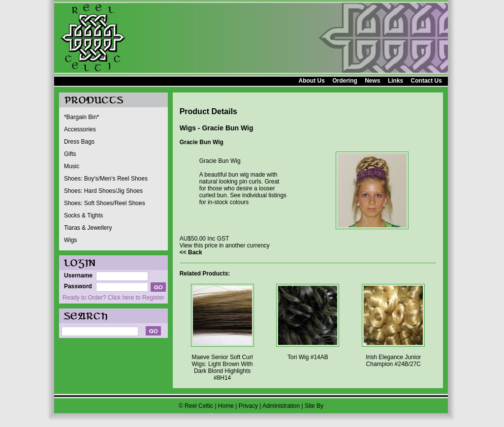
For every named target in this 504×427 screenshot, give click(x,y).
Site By (314, 406)
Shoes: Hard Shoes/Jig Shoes (103, 191)
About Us (312, 81)
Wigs (71, 240)
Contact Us (426, 81)
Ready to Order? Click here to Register (113, 298)
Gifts (70, 154)
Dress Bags (79, 142)
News (372, 81)
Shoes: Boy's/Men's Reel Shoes (106, 179)
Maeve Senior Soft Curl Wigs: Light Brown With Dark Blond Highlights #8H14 (222, 367)
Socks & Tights (83, 215)
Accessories (80, 129)
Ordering (345, 81)
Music (72, 166)
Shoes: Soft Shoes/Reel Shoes (105, 203)
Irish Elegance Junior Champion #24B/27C (393, 361)
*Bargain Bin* (81, 117)
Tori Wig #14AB (308, 357)
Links (395, 81)
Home (226, 406)
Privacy (248, 406)
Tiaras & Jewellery (88, 228)
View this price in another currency (225, 245)
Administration (281, 406)
